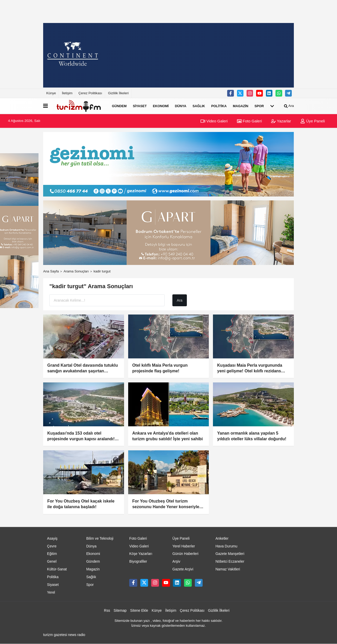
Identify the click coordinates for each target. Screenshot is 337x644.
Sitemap (120, 611)
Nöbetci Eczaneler (230, 561)
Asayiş (52, 539)
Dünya (181, 106)
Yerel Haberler (184, 546)
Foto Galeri (249, 121)
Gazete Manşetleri (230, 554)
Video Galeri (214, 121)
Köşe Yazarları (141, 554)
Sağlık (199, 106)
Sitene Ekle (139, 611)
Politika (219, 106)
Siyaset (140, 106)
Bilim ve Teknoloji (100, 539)
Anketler (222, 539)
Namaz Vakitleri (228, 569)
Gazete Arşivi (183, 569)
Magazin (241, 106)
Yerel (51, 592)
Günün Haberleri (185, 554)
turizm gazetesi (55, 635)
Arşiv (176, 561)
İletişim (67, 93)
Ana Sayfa (51, 271)
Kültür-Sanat (57, 569)
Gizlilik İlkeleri (118, 93)
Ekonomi (161, 106)
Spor (259, 106)
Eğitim (52, 554)
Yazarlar (281, 121)
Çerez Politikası (90, 93)
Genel (52, 561)
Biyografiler (138, 561)
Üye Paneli (313, 121)
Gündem (119, 106)
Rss (107, 611)
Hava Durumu (227, 546)
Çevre (52, 546)
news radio (77, 635)
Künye (51, 93)
